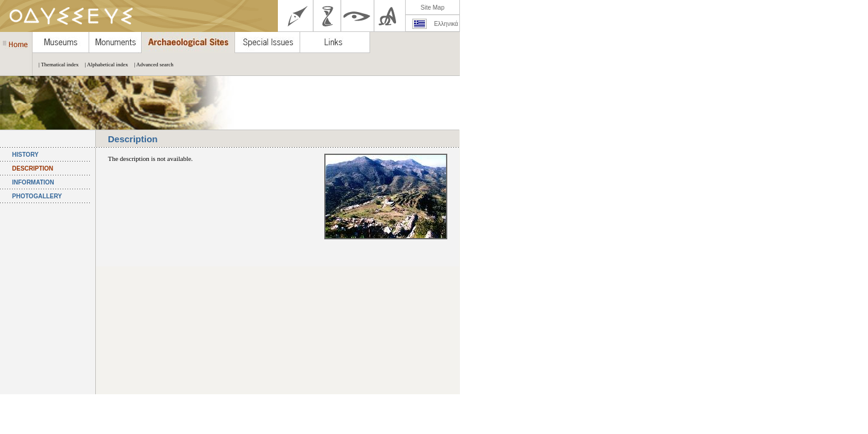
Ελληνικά (446, 24)
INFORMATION (33, 182)
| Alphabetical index (104, 64)
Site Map (432, 8)
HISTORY (25, 155)
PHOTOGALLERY (37, 196)
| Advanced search (150, 64)
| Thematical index (56, 64)
